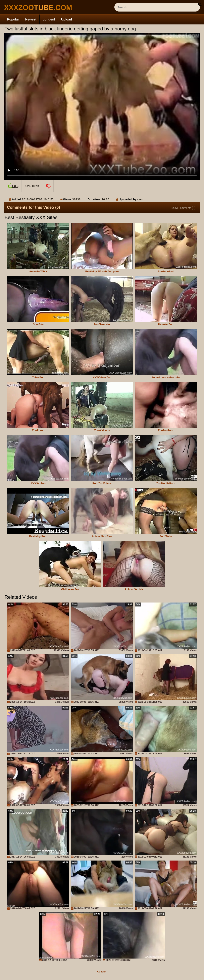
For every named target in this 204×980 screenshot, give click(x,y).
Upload (67, 19)
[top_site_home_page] (34, 8)
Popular (13, 19)
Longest (49, 19)
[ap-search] (157, 7)
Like (13, 184)
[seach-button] (200, 4)
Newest (31, 19)
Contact (102, 972)
